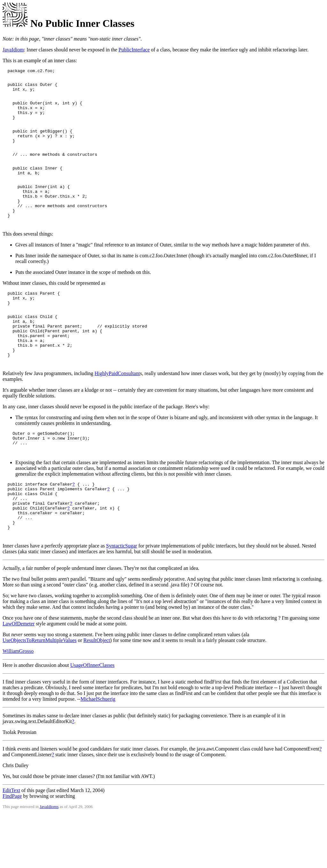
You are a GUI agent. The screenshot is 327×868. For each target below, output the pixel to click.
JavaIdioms (49, 860)
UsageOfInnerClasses (92, 719)
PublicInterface (134, 50)
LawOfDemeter (19, 677)
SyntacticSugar (122, 599)
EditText (11, 844)
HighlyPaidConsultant (117, 413)
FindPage (12, 850)
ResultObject (97, 694)
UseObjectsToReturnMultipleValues (40, 694)
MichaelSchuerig (98, 753)
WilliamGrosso (18, 705)
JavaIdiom (13, 50)
